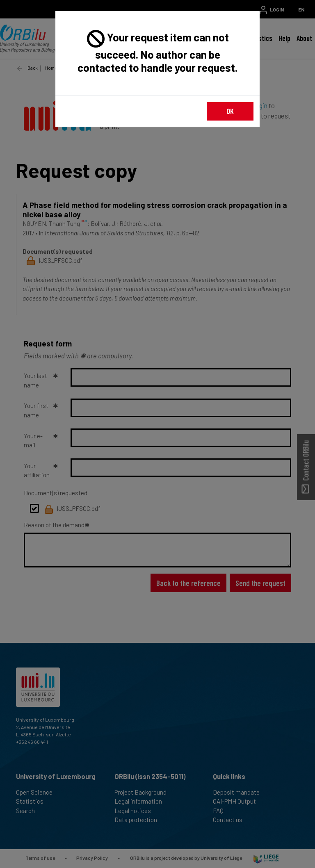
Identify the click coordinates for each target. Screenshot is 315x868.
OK (230, 111)
